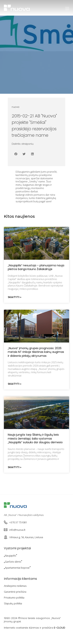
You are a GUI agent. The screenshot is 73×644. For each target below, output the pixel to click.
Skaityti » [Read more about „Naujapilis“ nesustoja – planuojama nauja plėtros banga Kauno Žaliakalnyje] (15, 297)
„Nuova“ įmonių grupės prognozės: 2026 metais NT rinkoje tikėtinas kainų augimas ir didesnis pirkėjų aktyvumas (36, 352)
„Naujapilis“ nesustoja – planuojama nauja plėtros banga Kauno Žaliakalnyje (36, 267)
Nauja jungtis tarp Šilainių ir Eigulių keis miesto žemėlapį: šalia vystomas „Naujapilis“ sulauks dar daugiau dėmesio (35, 438)
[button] (16, 154)
